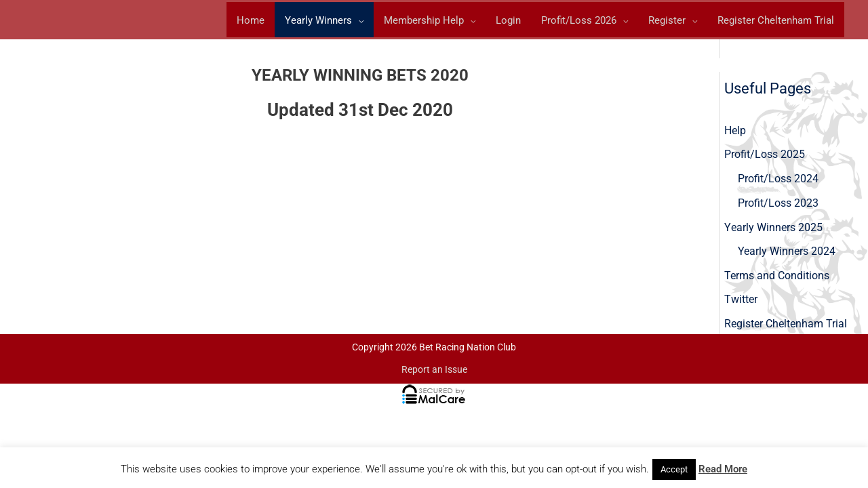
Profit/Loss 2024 (778, 181)
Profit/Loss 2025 (765, 156)
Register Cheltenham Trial (786, 327)
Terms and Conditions (777, 278)
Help (735, 132)
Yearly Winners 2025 (773, 229)
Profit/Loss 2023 (778, 205)
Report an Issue (434, 373)
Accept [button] (674, 469)
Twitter (741, 303)
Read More (723, 469)
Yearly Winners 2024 (787, 254)
